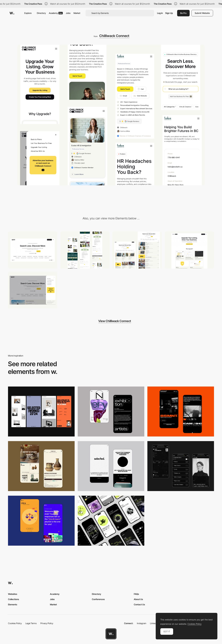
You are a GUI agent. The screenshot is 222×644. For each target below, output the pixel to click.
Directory (41, 13)
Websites (13, 594)
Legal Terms (31, 623)
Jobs (68, 13)
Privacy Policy (47, 623)
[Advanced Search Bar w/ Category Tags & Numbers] (33, 250)
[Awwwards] (12, 13)
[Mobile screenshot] (181, 466)
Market (77, 13)
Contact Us (139, 604)
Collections (13, 599)
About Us (138, 599)
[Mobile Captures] (41, 521)
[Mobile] (41, 412)
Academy (56, 13)
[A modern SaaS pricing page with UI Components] (189, 250)
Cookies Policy (15, 623)
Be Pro (183, 13)
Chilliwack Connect (114, 36)
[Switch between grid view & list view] (137, 250)
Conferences (98, 599)
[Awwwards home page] (111, 634)
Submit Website (202, 13)
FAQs (136, 594)
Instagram (142, 623)
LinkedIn (154, 623)
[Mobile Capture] (111, 412)
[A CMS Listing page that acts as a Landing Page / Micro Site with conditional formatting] (85, 250)
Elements (13, 604)
